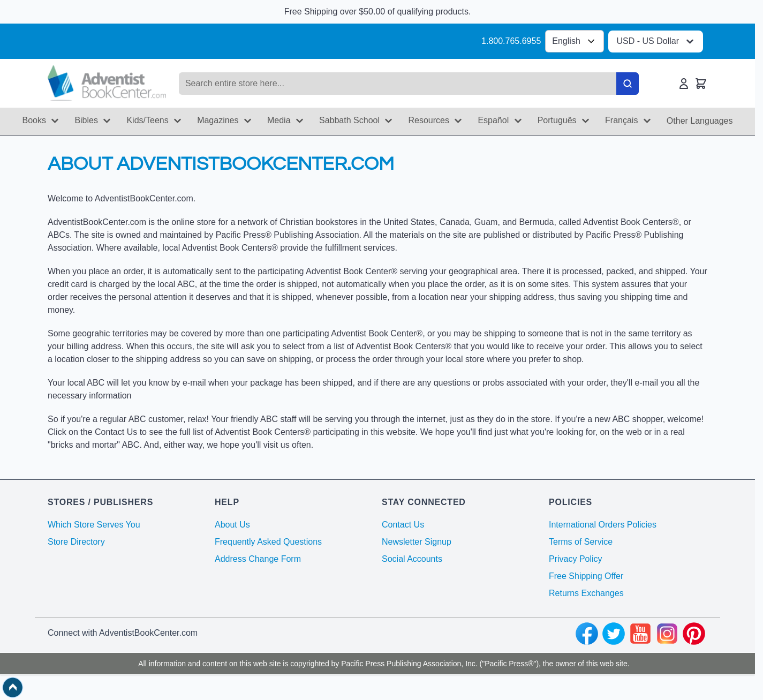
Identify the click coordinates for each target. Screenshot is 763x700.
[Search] (628, 84)
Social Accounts (412, 559)
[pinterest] (694, 635)
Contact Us (403, 525)
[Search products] (398, 84)
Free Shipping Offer (586, 576)
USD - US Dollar (657, 42)
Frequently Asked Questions (268, 542)
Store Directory (76, 542)
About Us (232, 525)
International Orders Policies (603, 525)
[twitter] (614, 635)
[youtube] (640, 635)
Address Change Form (258, 559)
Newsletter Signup (417, 542)
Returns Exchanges (586, 593)
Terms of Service (581, 542)
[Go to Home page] (107, 83)
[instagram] (667, 635)
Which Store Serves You (94, 525)
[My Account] (684, 84)
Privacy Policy (576, 559)
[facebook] (587, 635)
